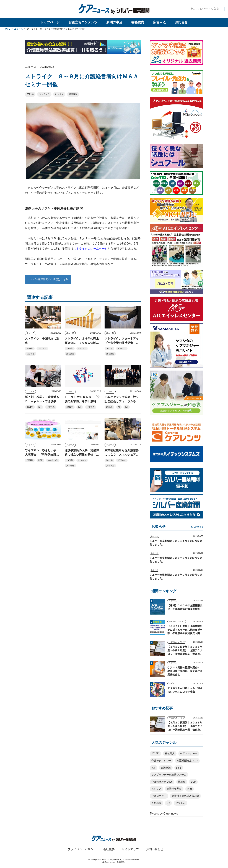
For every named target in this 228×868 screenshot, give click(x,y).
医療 (190, 789)
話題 (170, 683)
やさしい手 (53, 460)
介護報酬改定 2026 (162, 782)
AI (119, 407)
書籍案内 (138, 22)
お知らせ (154, 536)
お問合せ (181, 22)
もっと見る (196, 527)
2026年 (155, 753)
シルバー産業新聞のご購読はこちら (48, 279)
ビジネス (59, 94)
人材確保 (70, 466)
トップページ (50, 22)
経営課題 (73, 94)
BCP (193, 782)
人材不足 (110, 466)
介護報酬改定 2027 (187, 761)
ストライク (44, 94)
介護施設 (166, 768)
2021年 (30, 94)
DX (168, 803)
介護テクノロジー (161, 761)
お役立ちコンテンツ (83, 22)
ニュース (30, 333)
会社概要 (109, 849)
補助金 (182, 782)
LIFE (40, 460)
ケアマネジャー (189, 753)
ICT (40, 407)
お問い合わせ (155, 849)
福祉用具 (170, 753)
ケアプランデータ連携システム (169, 775)
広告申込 (159, 22)
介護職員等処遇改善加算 (185, 796)
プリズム (180, 803)
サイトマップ (130, 849)
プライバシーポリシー (82, 849)
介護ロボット (159, 796)
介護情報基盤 (174, 789)
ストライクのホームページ (90, 249)
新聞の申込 (114, 22)
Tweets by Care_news (164, 814)
